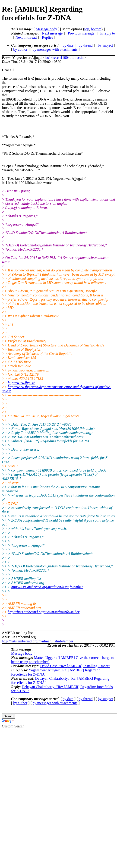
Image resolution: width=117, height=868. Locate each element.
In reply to (107, 33)
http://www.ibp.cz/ (21, 383)
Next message (52, 33)
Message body (46, 29)
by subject (105, 45)
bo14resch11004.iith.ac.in (65, 58)
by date (68, 45)
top (87, 29)
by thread (86, 45)
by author (20, 49)
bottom (96, 29)
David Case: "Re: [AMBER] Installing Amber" (75, 666)
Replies (47, 37)
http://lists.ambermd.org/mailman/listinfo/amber (47, 587)
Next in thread (26, 37)
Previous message (81, 33)
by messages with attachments (55, 49)
